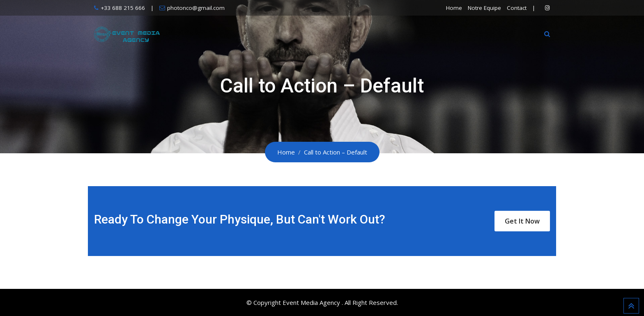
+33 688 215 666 (123, 8)
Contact (517, 8)
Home (454, 8)
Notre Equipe (484, 8)
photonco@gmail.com (196, 8)
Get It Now (522, 221)
